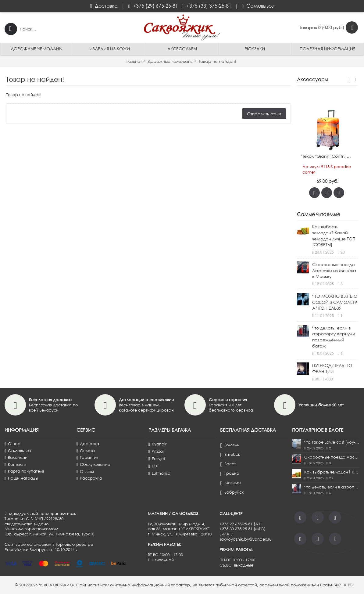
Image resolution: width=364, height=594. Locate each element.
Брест (228, 464)
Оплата (86, 451)
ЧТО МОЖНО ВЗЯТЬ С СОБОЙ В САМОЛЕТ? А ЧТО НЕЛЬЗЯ (335, 302)
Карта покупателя (24, 471)
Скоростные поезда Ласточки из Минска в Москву (334, 270)
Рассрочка (89, 478)
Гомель (229, 445)
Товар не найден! (217, 61)
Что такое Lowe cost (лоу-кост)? (332, 442)
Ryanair (157, 444)
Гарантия (87, 457)
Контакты (15, 464)
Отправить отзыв (264, 114)
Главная (134, 61)
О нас (12, 444)
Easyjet (157, 459)
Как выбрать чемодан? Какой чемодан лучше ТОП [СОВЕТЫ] (334, 236)
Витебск (230, 455)
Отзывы (85, 472)
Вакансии (16, 457)
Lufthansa (159, 473)
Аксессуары (312, 79)
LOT (154, 466)
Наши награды (21, 478)
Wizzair (157, 451)
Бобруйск (232, 492)
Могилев (230, 483)
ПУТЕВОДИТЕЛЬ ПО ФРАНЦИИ (332, 368)
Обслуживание (93, 464)
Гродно (230, 473)
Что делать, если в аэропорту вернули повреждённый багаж (334, 337)
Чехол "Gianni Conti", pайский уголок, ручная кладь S (328, 156)
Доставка (88, 444)
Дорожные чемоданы (170, 61)
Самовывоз (18, 451)
